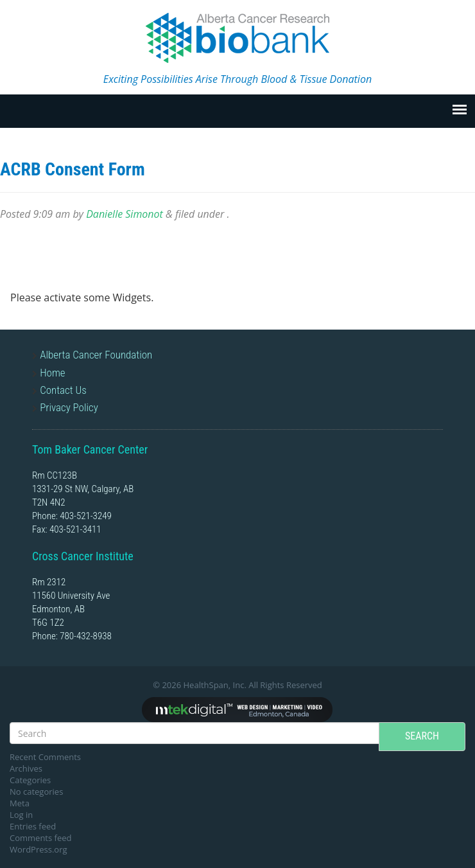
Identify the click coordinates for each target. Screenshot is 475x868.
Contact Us (63, 390)
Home (52, 373)
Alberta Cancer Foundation (96, 355)
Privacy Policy (69, 407)
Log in (21, 815)
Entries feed (33, 826)
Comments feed (40, 838)
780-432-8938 (86, 636)
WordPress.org (39, 849)
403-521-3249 (86, 516)
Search (422, 736)
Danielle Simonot (125, 214)
